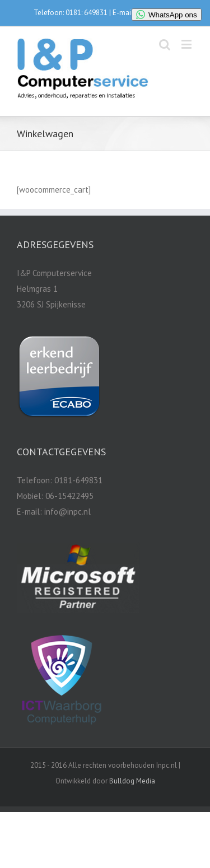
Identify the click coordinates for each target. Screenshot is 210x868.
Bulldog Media (132, 781)
